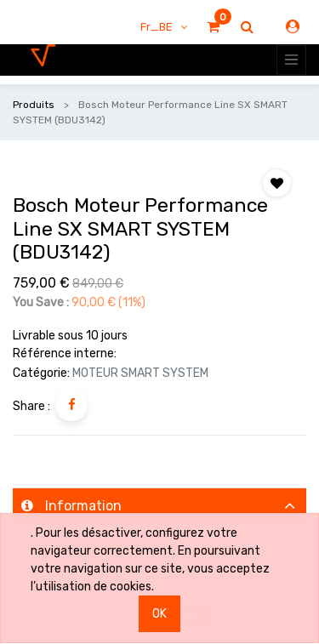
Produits (34, 105)
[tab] (159, 507)
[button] (277, 183)
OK (159, 614)
